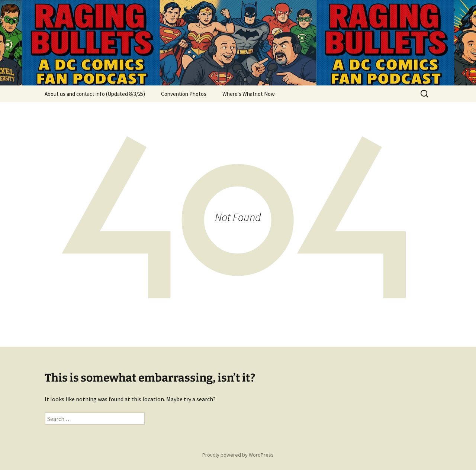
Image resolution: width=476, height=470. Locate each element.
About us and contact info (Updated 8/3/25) (95, 94)
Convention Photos (184, 94)
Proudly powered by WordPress (238, 455)
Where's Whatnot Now (249, 94)
